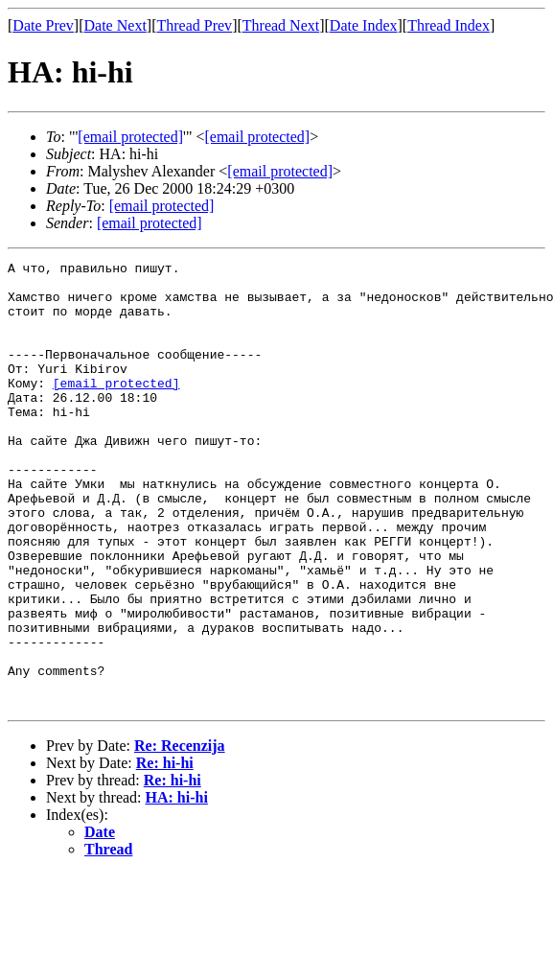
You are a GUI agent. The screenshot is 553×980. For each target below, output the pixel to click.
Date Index (364, 25)
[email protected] (116, 408)
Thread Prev (194, 25)
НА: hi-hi (177, 887)
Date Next (115, 25)
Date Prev (43, 25)
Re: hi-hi (165, 852)
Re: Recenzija (180, 835)
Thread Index (449, 25)
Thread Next (281, 25)
